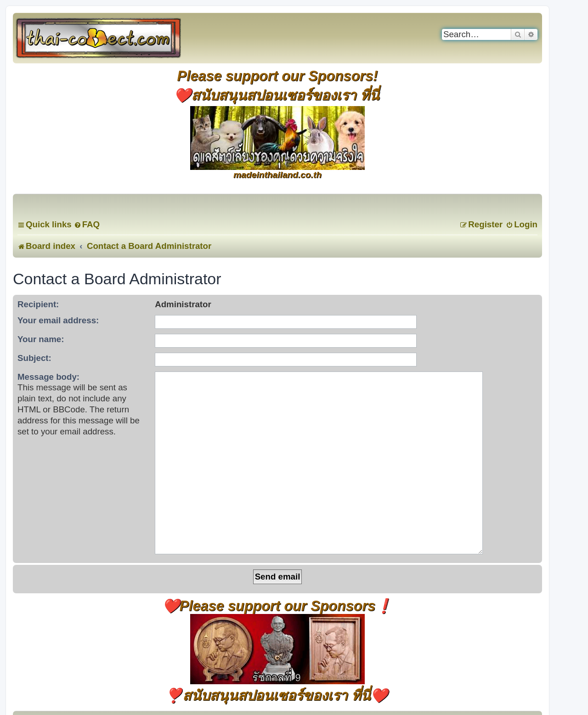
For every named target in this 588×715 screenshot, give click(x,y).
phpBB (254, 676)
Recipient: (38, 304)
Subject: (34, 358)
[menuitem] (87, 224)
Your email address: (58, 320)
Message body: (48, 377)
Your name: (41, 339)
